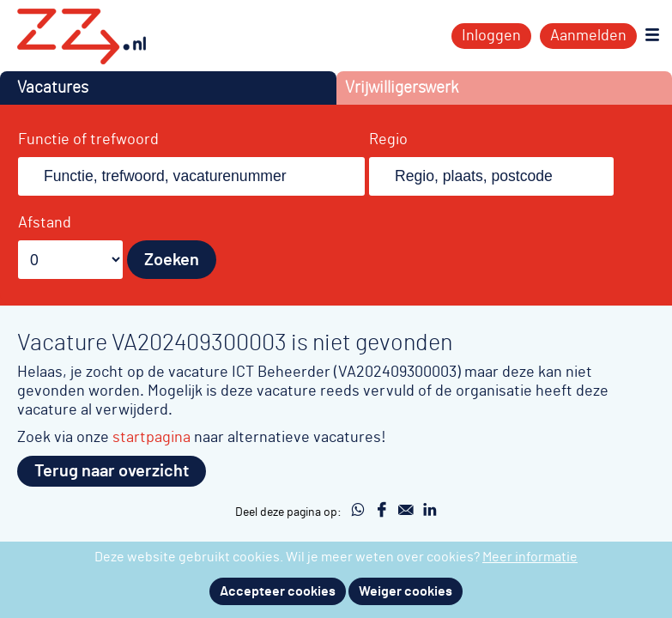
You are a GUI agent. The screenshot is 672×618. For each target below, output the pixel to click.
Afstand (45, 223)
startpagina (151, 437)
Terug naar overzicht (112, 471)
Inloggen (491, 36)
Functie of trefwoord (88, 140)
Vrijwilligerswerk (402, 88)
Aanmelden (588, 36)
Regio (388, 140)
